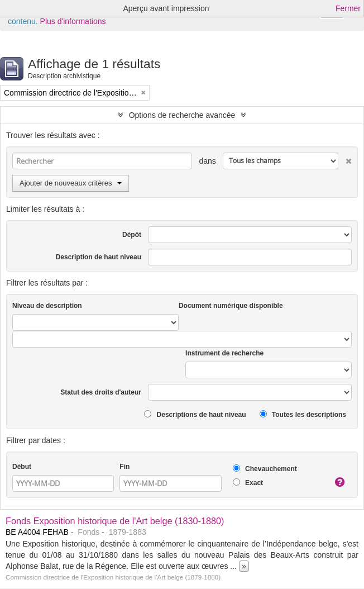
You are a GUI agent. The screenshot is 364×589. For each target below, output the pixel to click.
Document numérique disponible (231, 306)
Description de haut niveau (99, 257)
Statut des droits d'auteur (101, 392)
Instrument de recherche (224, 353)
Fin (124, 467)
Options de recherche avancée (182, 115)
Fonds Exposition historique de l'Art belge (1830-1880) (115, 521)
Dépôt (132, 235)
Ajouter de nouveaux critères (71, 183)
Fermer (348, 8)
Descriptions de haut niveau (195, 414)
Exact (248, 483)
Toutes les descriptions (303, 414)
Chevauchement (265, 469)
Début (22, 467)
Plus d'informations (73, 21)
